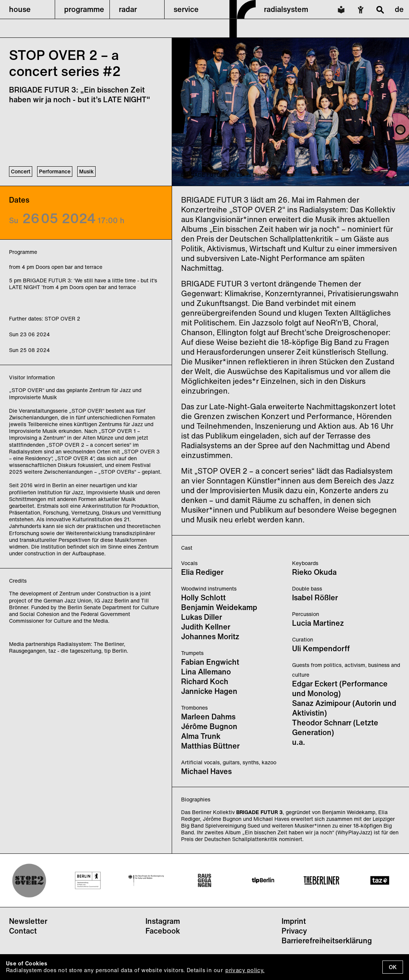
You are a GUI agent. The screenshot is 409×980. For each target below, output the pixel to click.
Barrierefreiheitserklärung (327, 940)
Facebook (163, 931)
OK (393, 967)
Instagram (163, 921)
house (20, 9)
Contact (23, 931)
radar (128, 9)
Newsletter (28, 921)
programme (84, 9)
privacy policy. (245, 970)
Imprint (294, 921)
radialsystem (286, 9)
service (186, 9)
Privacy (294, 931)
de (399, 9)
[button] (27, 9)
